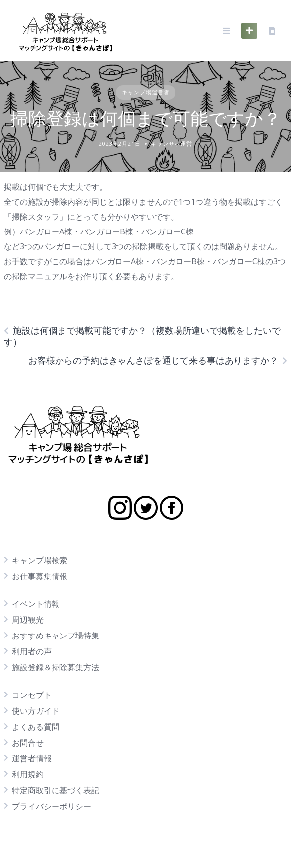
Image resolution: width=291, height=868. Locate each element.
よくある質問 (36, 727)
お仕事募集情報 (40, 576)
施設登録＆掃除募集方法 (56, 667)
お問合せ (28, 743)
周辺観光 (28, 620)
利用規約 (28, 774)
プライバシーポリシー (52, 806)
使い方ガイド (36, 711)
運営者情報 (32, 758)
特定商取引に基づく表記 (56, 790)
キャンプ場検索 (40, 560)
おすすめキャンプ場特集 (56, 636)
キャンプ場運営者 (146, 92)
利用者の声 (32, 651)
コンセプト (32, 695)
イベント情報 (36, 604)
